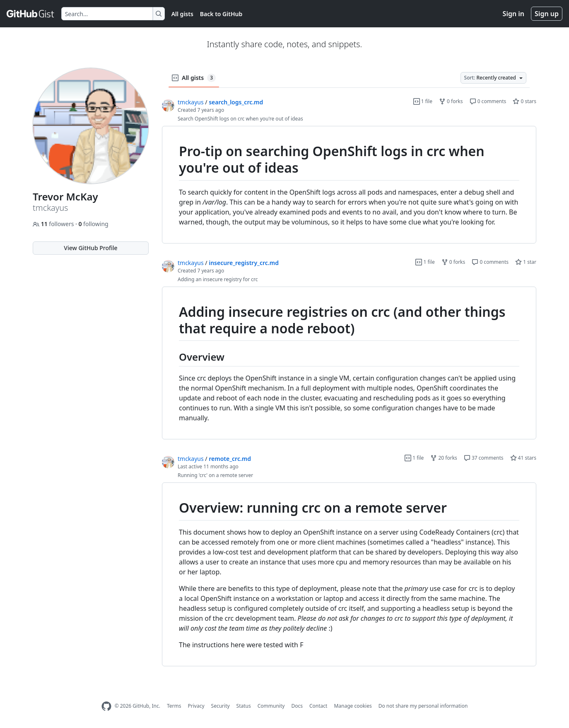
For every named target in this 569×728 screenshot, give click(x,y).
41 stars (523, 458)
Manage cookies (353, 706)
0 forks (451, 101)
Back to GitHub (221, 14)
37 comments (484, 458)
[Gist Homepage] (31, 14)
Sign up (547, 14)
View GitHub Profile (90, 248)
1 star (526, 262)
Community (271, 706)
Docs (297, 706)
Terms (174, 706)
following (93, 224)
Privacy (196, 706)
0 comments (488, 101)
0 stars (524, 101)
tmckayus (191, 102)
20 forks (444, 458)
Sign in (514, 14)
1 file (423, 101)
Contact (318, 706)
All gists (182, 14)
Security (221, 706)
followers (54, 224)
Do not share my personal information (423, 706)
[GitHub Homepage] (106, 706)
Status (244, 706)
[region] (349, 185)
